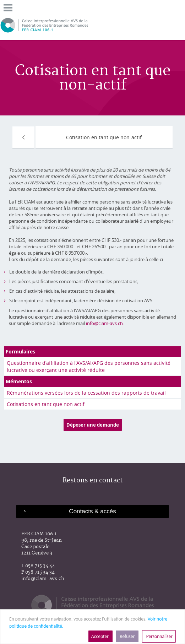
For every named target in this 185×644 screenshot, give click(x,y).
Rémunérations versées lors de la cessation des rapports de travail (86, 393)
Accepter (100, 636)
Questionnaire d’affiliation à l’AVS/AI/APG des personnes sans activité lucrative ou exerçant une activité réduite (89, 366)
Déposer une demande (93, 425)
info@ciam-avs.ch (104, 323)
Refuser (127, 636)
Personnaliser (159, 636)
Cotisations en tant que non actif (46, 404)
